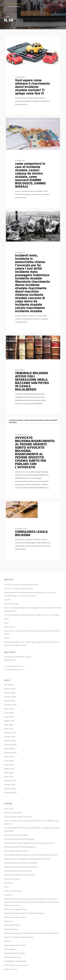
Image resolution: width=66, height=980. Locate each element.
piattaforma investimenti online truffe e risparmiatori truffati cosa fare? (32, 933)
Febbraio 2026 (10, 689)
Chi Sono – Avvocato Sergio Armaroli (18, 589)
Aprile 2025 (9, 725)
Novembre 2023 (10, 793)
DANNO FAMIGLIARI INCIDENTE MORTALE (21, 867)
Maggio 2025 (9, 721)
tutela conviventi (10, 969)
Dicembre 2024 (10, 741)
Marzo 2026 (9, 685)
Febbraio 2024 (10, 781)
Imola (6, 887)
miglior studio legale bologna (15, 909)
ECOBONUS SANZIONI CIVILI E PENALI (20, 875)
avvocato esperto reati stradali (16, 835)
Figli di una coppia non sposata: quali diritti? (21, 585)
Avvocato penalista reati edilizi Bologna (19, 839)
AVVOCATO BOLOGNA (13, 813)
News (6, 623)
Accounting (9, 809)
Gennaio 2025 (10, 737)
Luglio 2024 (9, 761)
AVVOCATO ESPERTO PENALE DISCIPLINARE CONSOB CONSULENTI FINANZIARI (32, 829)
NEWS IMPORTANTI (12, 925)
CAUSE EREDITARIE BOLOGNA (16, 851)
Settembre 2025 (10, 705)
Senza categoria (10, 949)
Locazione (8, 895)
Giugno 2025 (9, 717)
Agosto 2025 (9, 709)
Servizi (7, 638)
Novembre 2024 (10, 745)
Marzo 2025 (9, 729)
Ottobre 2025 (9, 701)
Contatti (7, 600)
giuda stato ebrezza (12, 879)
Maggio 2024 (9, 769)
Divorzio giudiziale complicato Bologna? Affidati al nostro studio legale (32, 615)
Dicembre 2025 (10, 697)
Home (6, 619)
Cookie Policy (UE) (11, 604)
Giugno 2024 (9, 765)
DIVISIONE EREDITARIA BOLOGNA (18, 871)
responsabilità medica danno (15, 945)
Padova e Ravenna (11, 929)
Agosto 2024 (9, 757)
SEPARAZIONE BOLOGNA (14, 953)
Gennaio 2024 (10, 785)
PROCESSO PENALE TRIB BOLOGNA (19, 937)
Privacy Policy (9, 627)
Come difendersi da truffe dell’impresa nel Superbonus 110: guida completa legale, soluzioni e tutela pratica (30, 594)
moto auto (8, 921)
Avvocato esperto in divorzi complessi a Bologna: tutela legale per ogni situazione (31, 822)
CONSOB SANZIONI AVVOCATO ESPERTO (21, 863)
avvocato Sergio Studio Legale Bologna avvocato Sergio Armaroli (33, 40)
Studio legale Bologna (13, 957)
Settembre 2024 (10, 753)
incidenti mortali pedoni (13, 891)
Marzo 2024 (9, 777)
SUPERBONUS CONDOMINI (15, 961)
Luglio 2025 (9, 713)
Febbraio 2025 (10, 733)
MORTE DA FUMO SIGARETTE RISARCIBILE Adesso (24, 913)
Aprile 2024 (9, 773)
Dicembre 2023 (10, 789)
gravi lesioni (9, 883)
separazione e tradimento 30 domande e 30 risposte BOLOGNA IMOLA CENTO (32, 633)
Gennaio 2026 (10, 693)
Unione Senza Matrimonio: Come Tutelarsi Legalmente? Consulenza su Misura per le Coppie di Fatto (32, 644)
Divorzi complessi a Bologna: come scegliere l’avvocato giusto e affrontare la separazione (33, 609)
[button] (61, 5)
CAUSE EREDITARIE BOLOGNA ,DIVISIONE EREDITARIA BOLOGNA (31, 855)
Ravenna (7, 941)
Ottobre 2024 (9, 749)
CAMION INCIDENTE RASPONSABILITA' (20, 847)
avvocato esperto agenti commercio (18, 817)
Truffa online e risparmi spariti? (16, 965)
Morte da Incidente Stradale (15, 917)
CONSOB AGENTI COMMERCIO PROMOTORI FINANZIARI (27, 859)
